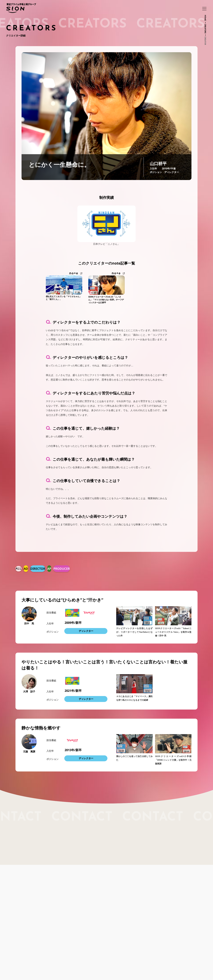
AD (26, 569)
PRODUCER (62, 569)
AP (49, 569)
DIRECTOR (38, 569)
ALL (19, 569)
